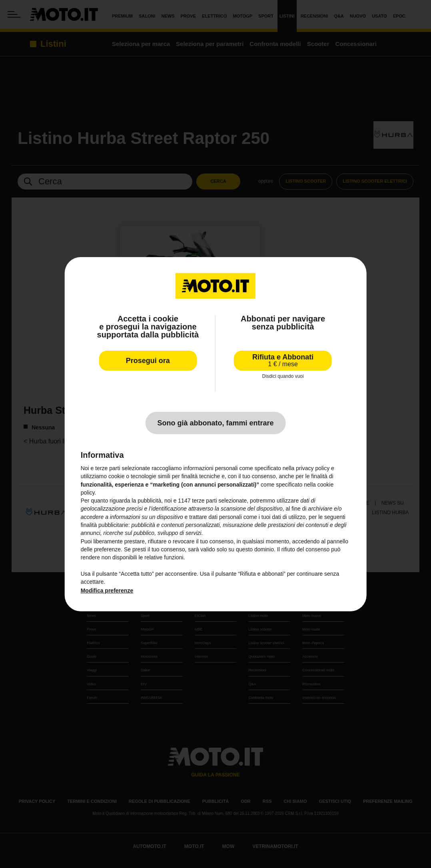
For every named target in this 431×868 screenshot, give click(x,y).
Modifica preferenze (107, 591)
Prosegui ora (148, 360)
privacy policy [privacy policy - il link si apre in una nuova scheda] (313, 468)
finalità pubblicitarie (105, 525)
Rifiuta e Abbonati (283, 360)
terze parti (204, 501)
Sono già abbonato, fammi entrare (215, 423)
